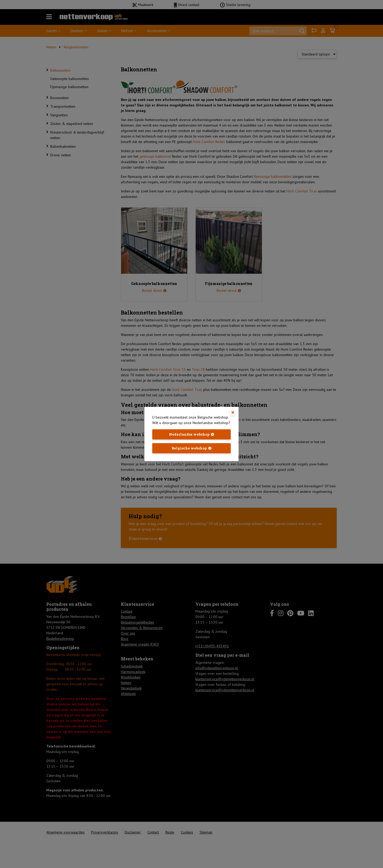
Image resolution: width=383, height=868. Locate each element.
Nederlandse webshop (189, 434)
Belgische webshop (189, 448)
